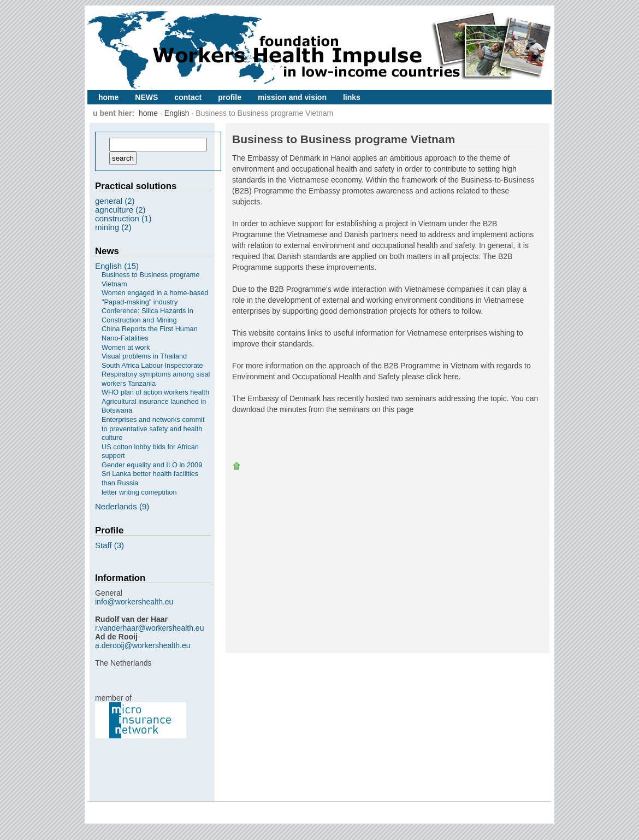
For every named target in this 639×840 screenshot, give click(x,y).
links (352, 97)
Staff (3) (110, 545)
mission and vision (292, 97)
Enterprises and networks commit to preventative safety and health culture (153, 428)
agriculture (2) (120, 210)
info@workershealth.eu (134, 602)
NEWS (146, 97)
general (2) (115, 201)
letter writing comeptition (139, 492)
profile (230, 97)
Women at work (126, 347)
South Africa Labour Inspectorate (152, 365)
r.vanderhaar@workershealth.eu (149, 628)
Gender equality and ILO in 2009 (152, 465)
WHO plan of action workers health (155, 392)
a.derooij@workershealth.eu (143, 645)
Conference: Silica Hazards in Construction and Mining (147, 315)
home (108, 97)
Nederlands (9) (122, 506)
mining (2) (113, 227)
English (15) (117, 266)
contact (188, 97)
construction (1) (123, 218)
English (177, 113)
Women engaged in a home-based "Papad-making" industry (155, 297)
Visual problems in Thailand (144, 356)
